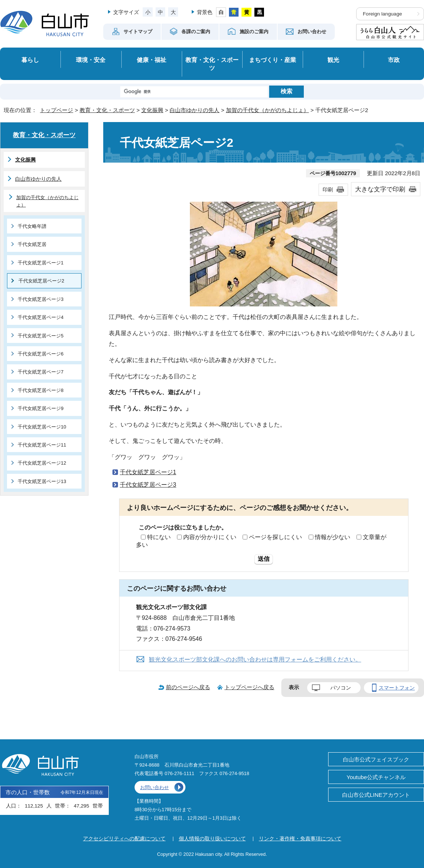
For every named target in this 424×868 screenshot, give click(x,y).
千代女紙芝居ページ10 (42, 427)
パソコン (341, 688)
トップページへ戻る (249, 687)
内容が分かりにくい (210, 537)
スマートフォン (397, 688)
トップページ (56, 110)
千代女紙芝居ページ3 (148, 485)
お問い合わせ (154, 787)
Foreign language (382, 14)
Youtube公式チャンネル (376, 777)
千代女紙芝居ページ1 (148, 472)
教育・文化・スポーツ (212, 64)
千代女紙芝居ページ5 (41, 336)
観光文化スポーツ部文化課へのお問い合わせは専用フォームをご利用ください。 (255, 659)
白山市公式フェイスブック (376, 759)
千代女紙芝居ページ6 (41, 354)
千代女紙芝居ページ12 (42, 463)
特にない (159, 537)
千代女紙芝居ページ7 (41, 372)
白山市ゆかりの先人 (194, 110)
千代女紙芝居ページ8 (41, 390)
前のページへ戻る (188, 687)
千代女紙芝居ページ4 (41, 317)
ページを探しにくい (275, 537)
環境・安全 (91, 60)
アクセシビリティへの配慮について (124, 839)
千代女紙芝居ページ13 (42, 481)
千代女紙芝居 (32, 244)
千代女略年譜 (32, 226)
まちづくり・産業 (272, 60)
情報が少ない (333, 537)
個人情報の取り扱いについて (212, 839)
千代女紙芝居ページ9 (41, 408)
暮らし (30, 60)
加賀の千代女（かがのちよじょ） (267, 110)
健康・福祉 (152, 60)
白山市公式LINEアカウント (376, 795)
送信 (264, 559)
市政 (394, 60)
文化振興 (152, 110)
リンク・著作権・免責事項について (300, 839)
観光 (333, 60)
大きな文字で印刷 (380, 189)
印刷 (328, 190)
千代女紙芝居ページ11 (42, 445)
